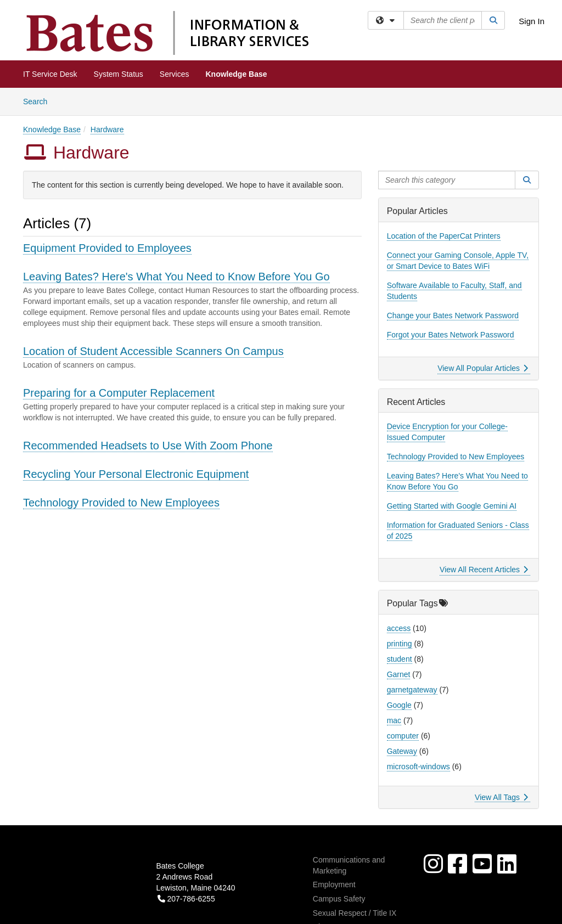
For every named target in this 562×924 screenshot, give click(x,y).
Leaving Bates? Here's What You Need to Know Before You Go (176, 277)
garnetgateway (412, 690)
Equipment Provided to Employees (107, 248)
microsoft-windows (418, 767)
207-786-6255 (186, 899)
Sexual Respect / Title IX (355, 913)
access (399, 628)
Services (175, 74)
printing (400, 644)
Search (39, 101)
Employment (334, 884)
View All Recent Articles (484, 570)
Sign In (532, 21)
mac (394, 720)
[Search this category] (447, 180)
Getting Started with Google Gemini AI (452, 506)
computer (403, 736)
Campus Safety (339, 899)
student (400, 659)
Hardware (107, 129)
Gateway (402, 751)
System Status (119, 74)
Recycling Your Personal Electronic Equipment (136, 474)
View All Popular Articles (483, 368)
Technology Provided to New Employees (121, 503)
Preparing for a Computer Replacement (119, 393)
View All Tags (501, 797)
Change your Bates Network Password (453, 315)
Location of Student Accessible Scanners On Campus (153, 351)
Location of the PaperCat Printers (444, 236)
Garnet (399, 674)
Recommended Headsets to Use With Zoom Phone (148, 446)
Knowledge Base (237, 74)
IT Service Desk (50, 74)
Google (399, 705)
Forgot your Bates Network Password (451, 335)
